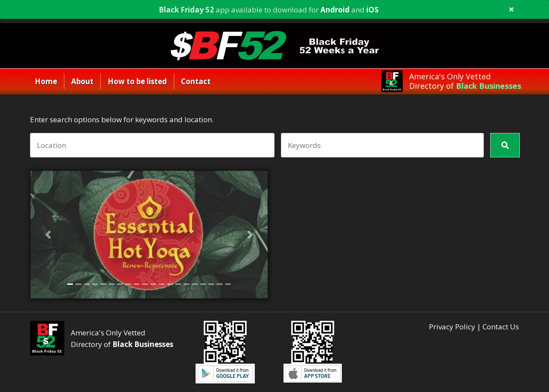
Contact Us (501, 327)
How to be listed (137, 81)
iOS (373, 10)
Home (46, 81)
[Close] (511, 10)
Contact (196, 81)
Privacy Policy (452, 327)
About (82, 81)
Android (335, 10)
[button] (48, 235)
